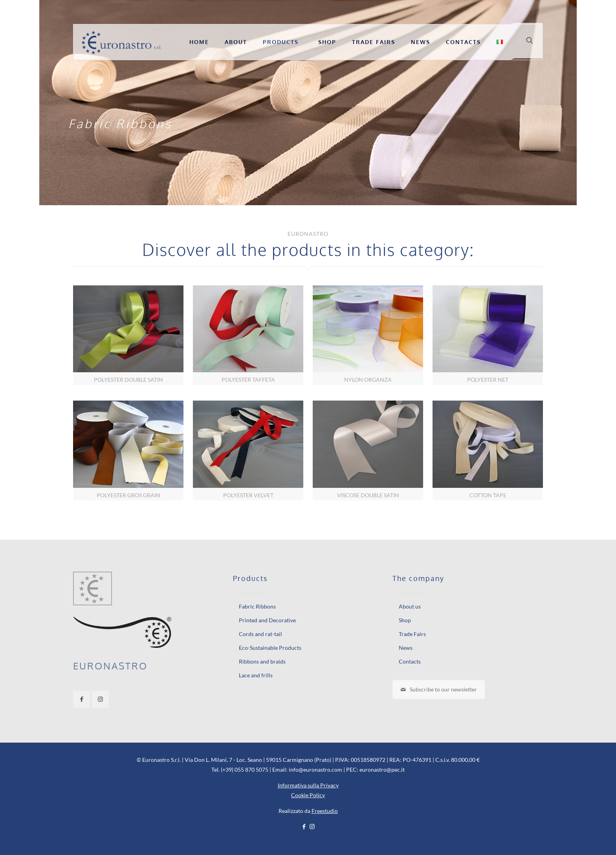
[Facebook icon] (304, 826)
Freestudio (325, 811)
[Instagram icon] (312, 826)
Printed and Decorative (267, 620)
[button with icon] (82, 699)
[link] (128, 335)
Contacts (410, 661)
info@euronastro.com (315, 769)
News (406, 648)
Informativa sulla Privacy (308, 785)
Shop (405, 620)
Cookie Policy (308, 795)
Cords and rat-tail (260, 634)
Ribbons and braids (262, 661)
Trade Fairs (412, 634)
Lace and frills (256, 675)
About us (410, 606)
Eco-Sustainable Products (270, 648)
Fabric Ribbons (257, 606)
